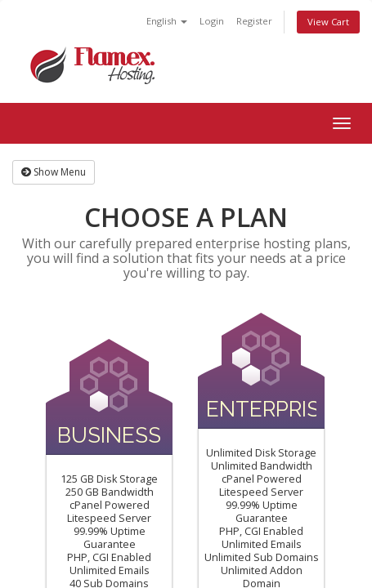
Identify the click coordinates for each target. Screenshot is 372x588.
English (167, 21)
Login (212, 21)
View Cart (328, 22)
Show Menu (54, 172)
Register (254, 21)
